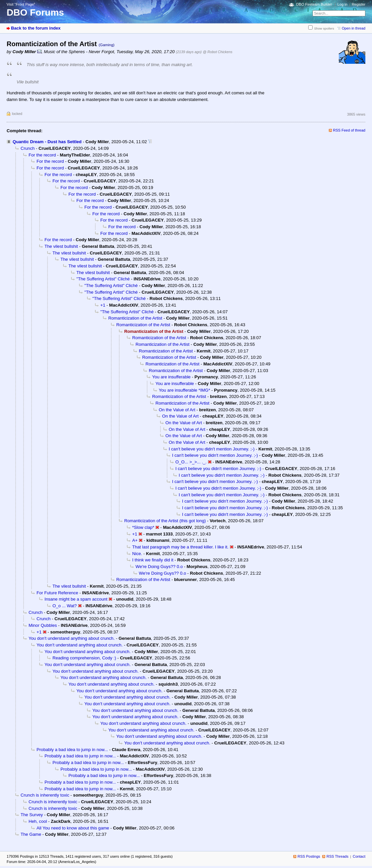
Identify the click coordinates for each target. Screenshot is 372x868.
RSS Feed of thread (349, 130)
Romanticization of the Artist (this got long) (165, 521)
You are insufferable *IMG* (185, 390)
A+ (135, 540)
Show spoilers (324, 28)
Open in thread (354, 28)
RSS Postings (309, 856)
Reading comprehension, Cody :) (84, 658)
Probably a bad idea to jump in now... (72, 750)
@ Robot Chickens (218, 52)
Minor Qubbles (43, 625)
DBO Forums (35, 12)
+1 (103, 305)
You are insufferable (171, 377)
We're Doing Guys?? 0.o (159, 567)
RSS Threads (337, 856)
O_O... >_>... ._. (191, 462)
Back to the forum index (36, 28)
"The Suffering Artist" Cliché (103, 279)
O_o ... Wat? (65, 606)
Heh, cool (38, 821)
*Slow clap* (143, 527)
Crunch (28, 148)
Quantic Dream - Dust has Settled (47, 142)
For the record (42, 155)
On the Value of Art (177, 410)
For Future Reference (57, 593)
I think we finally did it (153, 560)
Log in (342, 4)
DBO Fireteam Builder (314, 4)
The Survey (32, 815)
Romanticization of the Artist (135, 318)
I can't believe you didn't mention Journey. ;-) (212, 449)
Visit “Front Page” (21, 4)
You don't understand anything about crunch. (72, 638)
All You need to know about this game (73, 828)
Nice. (137, 554)
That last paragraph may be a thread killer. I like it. (180, 547)
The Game (31, 834)
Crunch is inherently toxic (45, 795)
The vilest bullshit (61, 246)
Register (359, 4)
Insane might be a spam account (76, 599)
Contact (359, 856)
